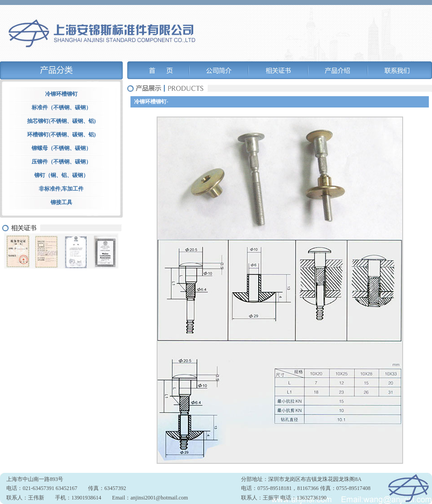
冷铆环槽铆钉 (61, 94)
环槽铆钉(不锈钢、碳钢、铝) (61, 135)
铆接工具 (61, 202)
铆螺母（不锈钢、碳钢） (61, 148)
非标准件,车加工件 (61, 189)
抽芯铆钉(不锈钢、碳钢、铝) (61, 121)
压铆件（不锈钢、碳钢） (61, 162)
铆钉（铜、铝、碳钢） (61, 175)
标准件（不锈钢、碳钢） (61, 107)
